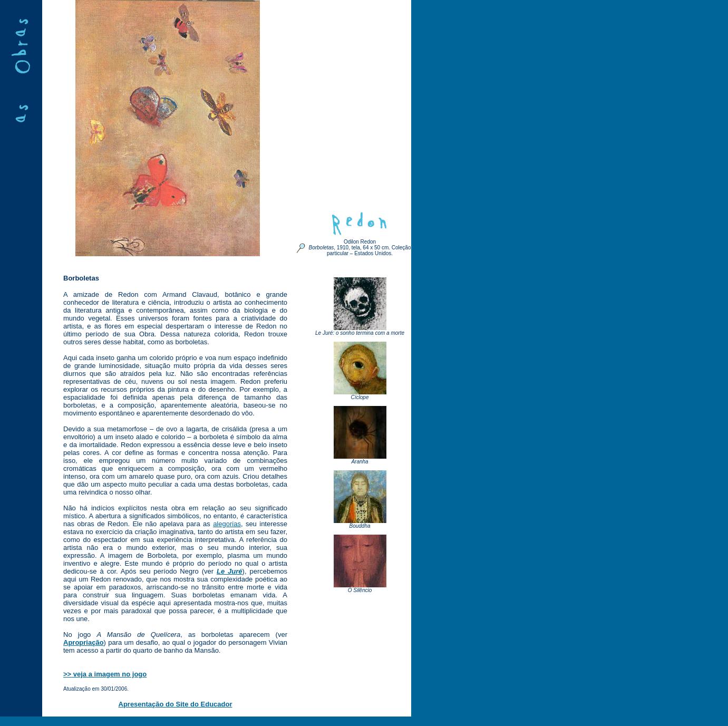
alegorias (227, 524)
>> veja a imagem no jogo (105, 674)
